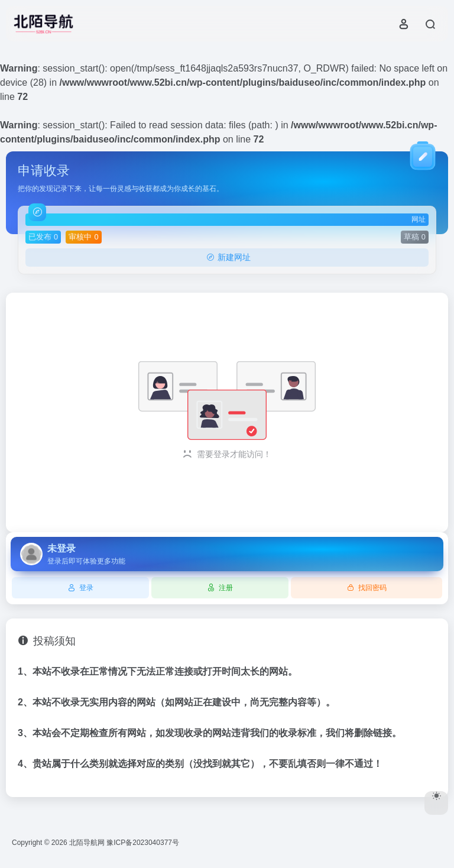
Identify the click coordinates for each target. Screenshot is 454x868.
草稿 (415, 237)
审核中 (83, 237)
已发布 (43, 237)
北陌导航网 (87, 843)
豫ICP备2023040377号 (143, 843)
